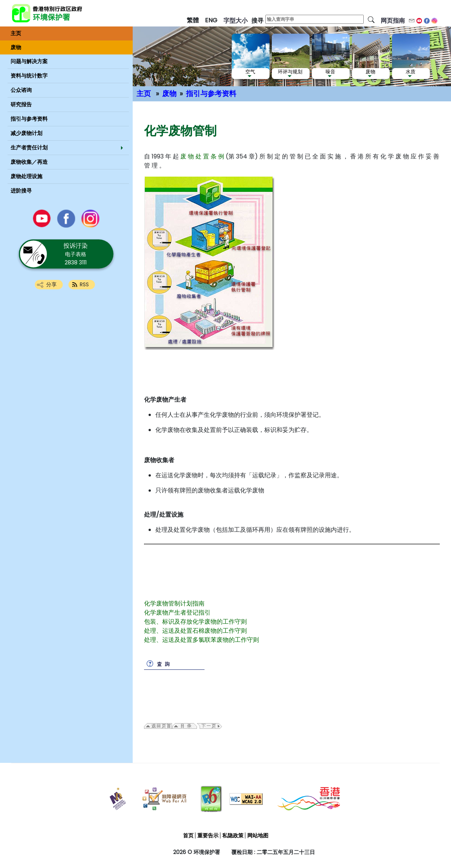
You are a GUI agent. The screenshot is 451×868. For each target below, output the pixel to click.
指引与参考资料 (211, 94)
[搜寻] (371, 19)
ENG (211, 20)
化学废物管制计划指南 (174, 603)
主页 (144, 94)
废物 (169, 94)
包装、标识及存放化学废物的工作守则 (195, 622)
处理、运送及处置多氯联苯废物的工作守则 (201, 640)
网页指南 (393, 21)
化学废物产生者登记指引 (177, 613)
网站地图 (258, 835)
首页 (188, 835)
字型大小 (236, 21)
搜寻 (257, 21)
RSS (84, 284)
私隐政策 (233, 835)
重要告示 (208, 835)
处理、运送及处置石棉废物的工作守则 (195, 631)
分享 (51, 284)
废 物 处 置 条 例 (202, 156)
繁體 (193, 20)
